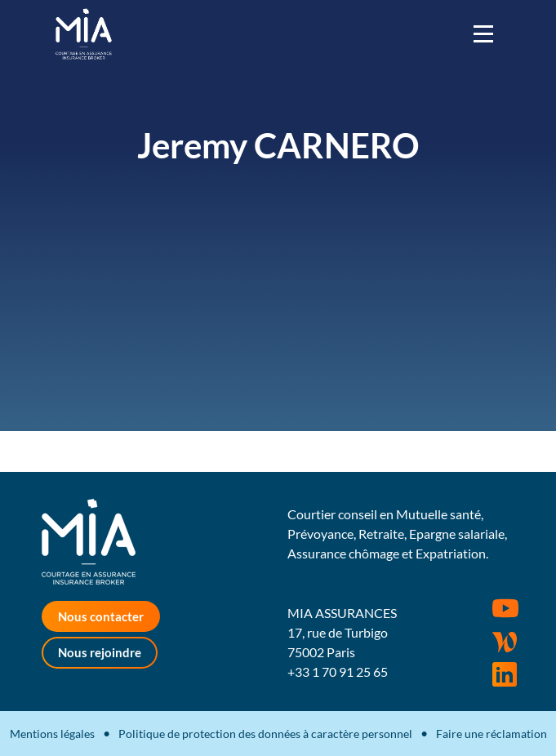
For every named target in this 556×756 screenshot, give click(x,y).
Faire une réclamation (492, 734)
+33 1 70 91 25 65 (338, 672)
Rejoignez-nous (505, 674)
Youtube (505, 608)
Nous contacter (101, 616)
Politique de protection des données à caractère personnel (265, 734)
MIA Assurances (84, 34)
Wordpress (505, 642)
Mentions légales (52, 734)
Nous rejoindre (100, 652)
